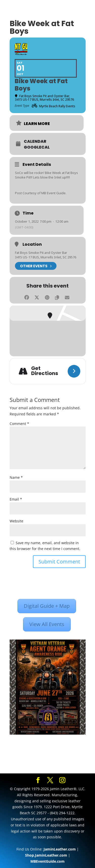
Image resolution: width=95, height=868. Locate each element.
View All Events (47, 624)
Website (16, 521)
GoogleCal (37, 147)
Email (16, 499)
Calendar (35, 141)
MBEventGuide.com (48, 861)
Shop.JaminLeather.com (46, 855)
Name (16, 477)
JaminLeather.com (60, 849)
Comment (19, 424)
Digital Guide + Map (47, 606)
